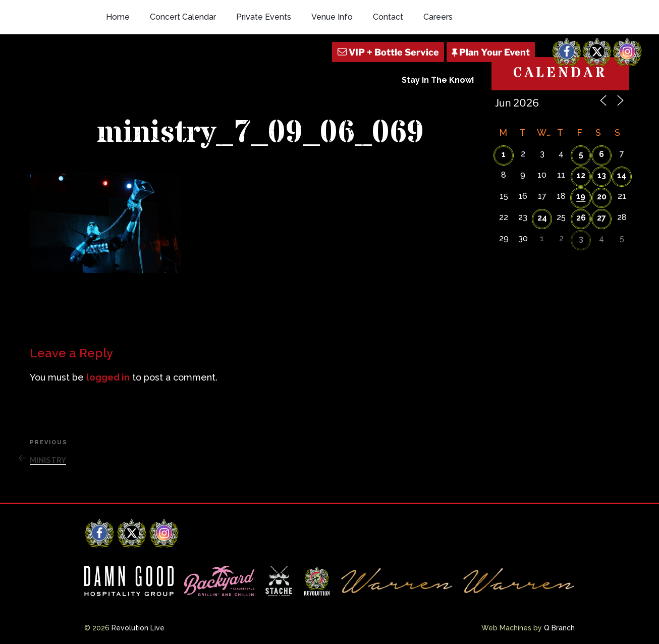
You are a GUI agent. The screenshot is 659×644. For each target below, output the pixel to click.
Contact (388, 17)
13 (602, 175)
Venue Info (332, 17)
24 (542, 218)
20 (602, 197)
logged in (108, 377)
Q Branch (559, 628)
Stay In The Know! (438, 80)
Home (118, 17)
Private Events (264, 17)
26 (581, 218)
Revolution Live (138, 628)
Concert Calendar (183, 17)
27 (601, 218)
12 (581, 175)
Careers (438, 17)
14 (622, 175)
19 (581, 196)
